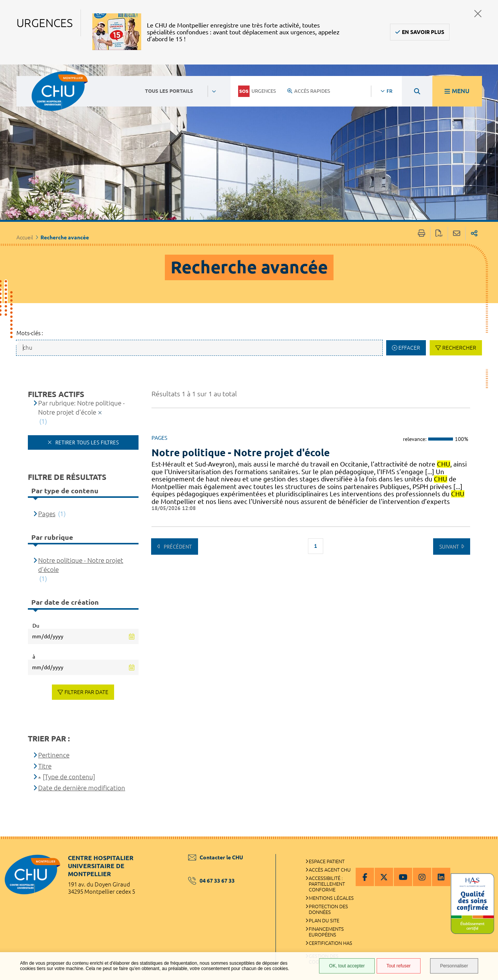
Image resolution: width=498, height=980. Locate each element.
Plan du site (324, 920)
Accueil (25, 237)
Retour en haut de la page (485, 852)
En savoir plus (423, 32)
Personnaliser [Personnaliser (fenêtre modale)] (454, 966)
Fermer (478, 14)
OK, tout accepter (347, 966)
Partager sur (474, 233)
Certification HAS (330, 943)
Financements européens (326, 932)
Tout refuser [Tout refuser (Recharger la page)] (399, 966)
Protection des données (328, 909)
